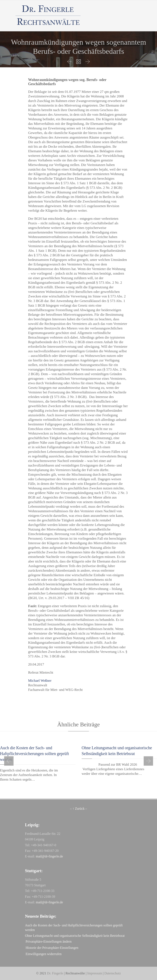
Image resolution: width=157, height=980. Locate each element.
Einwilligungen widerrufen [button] (44, 954)
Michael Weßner (40, 681)
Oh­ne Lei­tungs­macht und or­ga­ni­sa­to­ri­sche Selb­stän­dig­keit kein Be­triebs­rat (75, 936)
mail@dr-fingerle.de (49, 856)
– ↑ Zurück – (78, 809)
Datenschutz (113, 973)
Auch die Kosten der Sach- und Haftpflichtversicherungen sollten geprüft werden (34, 754)
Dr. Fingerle (55, 973)
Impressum (95, 973)
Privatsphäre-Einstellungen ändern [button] (49, 941)
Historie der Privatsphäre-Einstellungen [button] (52, 948)
